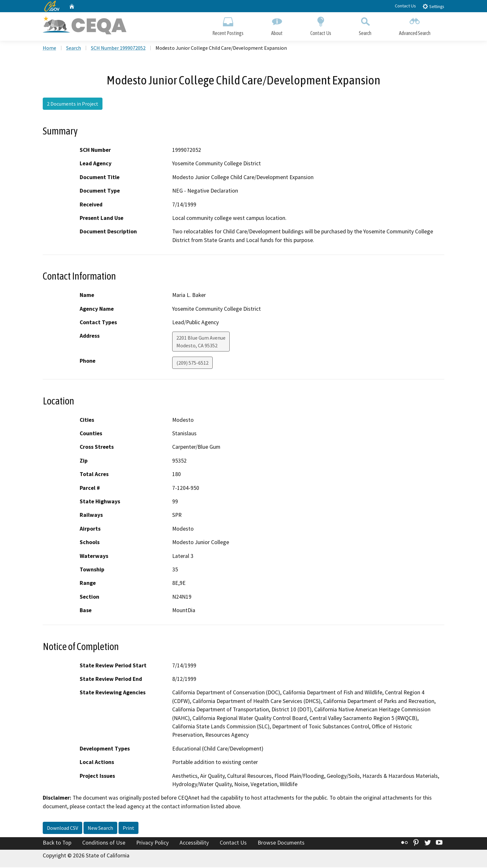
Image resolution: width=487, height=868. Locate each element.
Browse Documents (281, 844)
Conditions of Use (104, 844)
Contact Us (405, 6)
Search (365, 25)
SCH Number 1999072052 (118, 48)
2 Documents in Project (73, 104)
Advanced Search (415, 25)
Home (49, 48)
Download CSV (62, 829)
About (277, 25)
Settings (433, 6)
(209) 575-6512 (192, 364)
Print (128, 829)
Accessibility (194, 844)
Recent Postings (228, 25)
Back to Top (57, 844)
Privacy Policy (152, 844)
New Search (100, 829)
